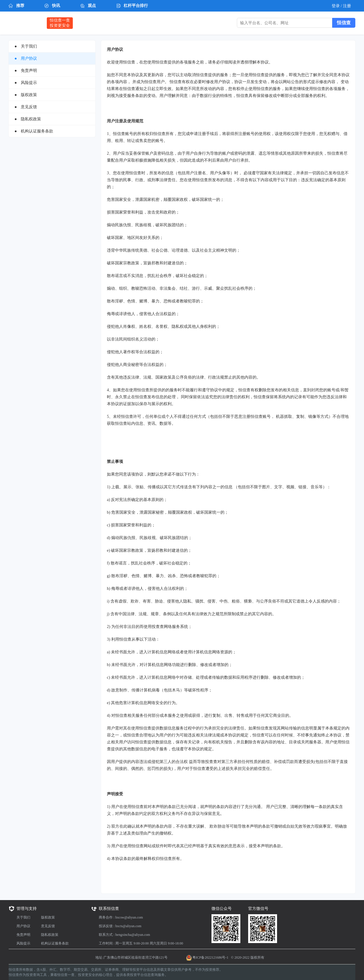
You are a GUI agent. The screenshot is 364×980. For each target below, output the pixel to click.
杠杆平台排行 (136, 6)
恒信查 (25, 23)
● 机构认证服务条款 (34, 131)
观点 (92, 6)
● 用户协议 (26, 58)
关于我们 (23, 917)
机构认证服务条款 (55, 943)
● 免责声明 (26, 71)
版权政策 (48, 917)
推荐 (20, 6)
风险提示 (23, 943)
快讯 (56, 6)
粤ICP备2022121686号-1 (210, 957)
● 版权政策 (26, 95)
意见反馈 (48, 926)
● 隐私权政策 (28, 119)
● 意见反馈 (26, 107)
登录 (336, 6)
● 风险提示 (26, 83)
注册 (347, 6)
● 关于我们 (26, 46)
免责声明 (23, 935)
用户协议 (23, 926)
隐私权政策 (50, 935)
